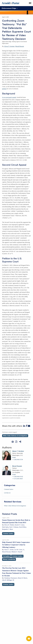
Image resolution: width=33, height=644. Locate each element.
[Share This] (20, 442)
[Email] (29, 426)
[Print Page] (13, 442)
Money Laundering (9, 559)
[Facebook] (27, 426)
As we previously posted (9, 97)
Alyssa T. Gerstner (9, 46)
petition (4, 89)
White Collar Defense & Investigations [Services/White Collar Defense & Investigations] (15, 506)
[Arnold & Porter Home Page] (11, 3)
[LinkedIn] (24, 426)
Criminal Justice (9, 489)
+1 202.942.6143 (18, 477)
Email (14, 457)
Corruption (6, 556)
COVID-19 (7, 493)
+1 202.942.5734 (18, 460)
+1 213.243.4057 (18, 479)
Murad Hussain (20, 46)
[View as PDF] (16, 442)
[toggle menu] (30, 3)
